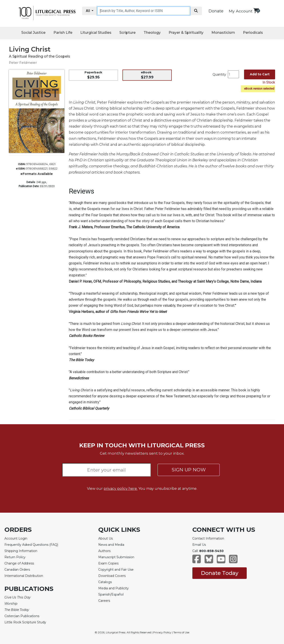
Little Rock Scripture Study (25, 622)
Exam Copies (108, 563)
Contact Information (208, 538)
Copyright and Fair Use (116, 570)
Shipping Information (21, 551)
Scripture (127, 33)
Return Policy (15, 557)
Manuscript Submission (116, 557)
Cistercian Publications (22, 616)
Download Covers (112, 576)
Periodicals (253, 33)
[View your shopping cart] (256, 11)
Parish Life (63, 33)
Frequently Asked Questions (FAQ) (31, 545)
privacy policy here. (121, 489)
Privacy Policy (162, 632)
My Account (241, 11)
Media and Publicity (113, 588)
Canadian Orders (17, 570)
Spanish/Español (111, 594)
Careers (104, 601)
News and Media (111, 545)
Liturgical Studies (96, 33)
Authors (104, 551)
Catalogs (105, 582)
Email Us (199, 545)
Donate (216, 11)
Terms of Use (181, 632)
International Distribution (24, 576)
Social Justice (33, 33)
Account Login (16, 538)
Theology (152, 33)
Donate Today (220, 573)
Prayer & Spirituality (186, 33)
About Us (106, 538)
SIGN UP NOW (189, 470)
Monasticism (223, 33)
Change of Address (19, 563)
